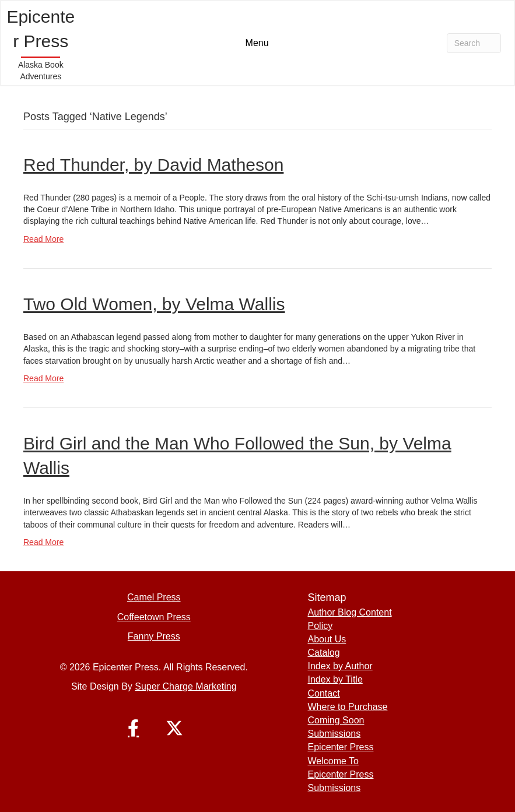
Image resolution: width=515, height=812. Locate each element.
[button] (134, 728)
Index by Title (335, 679)
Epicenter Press (341, 747)
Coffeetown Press (154, 617)
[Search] (474, 43)
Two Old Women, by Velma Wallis (154, 304)
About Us (327, 639)
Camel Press (154, 597)
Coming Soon (336, 720)
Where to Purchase (348, 707)
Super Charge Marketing (185, 686)
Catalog (324, 653)
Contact (324, 693)
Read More (43, 239)
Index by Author (340, 666)
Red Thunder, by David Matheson (153, 165)
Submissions (334, 734)
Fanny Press (154, 636)
